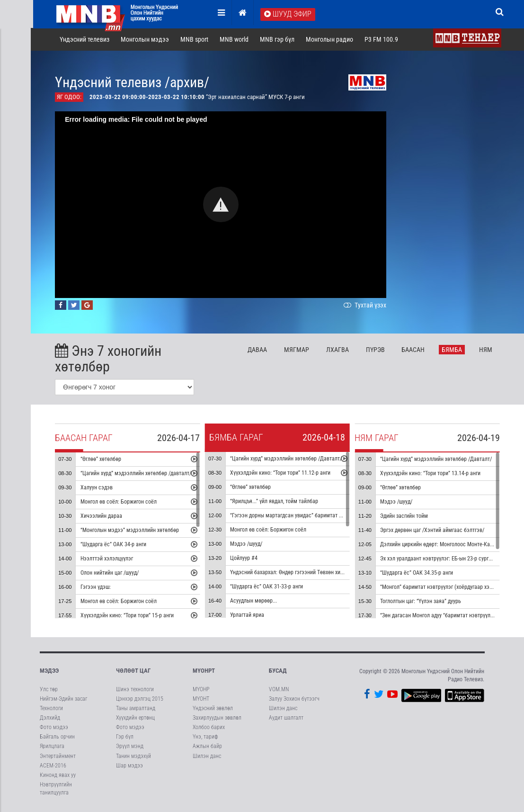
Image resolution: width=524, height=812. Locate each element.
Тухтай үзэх (365, 306)
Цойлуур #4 (245, 559)
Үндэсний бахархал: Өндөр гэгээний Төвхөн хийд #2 (293, 573)
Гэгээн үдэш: (97, 588)
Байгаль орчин (57, 738)
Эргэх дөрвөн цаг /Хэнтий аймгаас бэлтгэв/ (434, 531)
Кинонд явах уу (58, 776)
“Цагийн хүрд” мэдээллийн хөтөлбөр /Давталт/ (287, 460)
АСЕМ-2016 (53, 766)
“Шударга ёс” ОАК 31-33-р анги (268, 587)
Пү (376, 350)
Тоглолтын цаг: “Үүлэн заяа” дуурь (422, 602)
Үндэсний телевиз (86, 40)
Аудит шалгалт (286, 718)
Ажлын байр (207, 747)
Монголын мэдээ (146, 40)
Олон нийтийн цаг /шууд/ (111, 574)
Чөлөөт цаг (133, 672)
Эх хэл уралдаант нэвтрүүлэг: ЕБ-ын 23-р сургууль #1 (445, 559)
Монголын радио (330, 40)
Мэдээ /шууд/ (248, 545)
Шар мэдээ (129, 766)
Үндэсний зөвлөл (213, 709)
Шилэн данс (207, 757)
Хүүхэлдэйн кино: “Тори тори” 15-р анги (128, 616)
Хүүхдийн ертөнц (135, 718)
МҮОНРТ (204, 672)
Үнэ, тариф (205, 738)
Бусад (278, 672)
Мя (298, 350)
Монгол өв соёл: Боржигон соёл (120, 503)
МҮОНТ (201, 699)
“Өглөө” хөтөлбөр (102, 460)
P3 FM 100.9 (382, 40)
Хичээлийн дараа (102, 517)
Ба (414, 350)
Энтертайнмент (58, 757)
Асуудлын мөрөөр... (255, 602)
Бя (453, 350)
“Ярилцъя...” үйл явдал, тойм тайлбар (275, 502)
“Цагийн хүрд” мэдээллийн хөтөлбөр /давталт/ (137, 474)
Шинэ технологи (135, 690)
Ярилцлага (52, 747)
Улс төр (49, 690)
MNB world (235, 40)
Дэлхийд (50, 718)
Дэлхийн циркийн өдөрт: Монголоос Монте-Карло (441, 545)
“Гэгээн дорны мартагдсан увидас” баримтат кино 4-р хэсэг (303, 516)
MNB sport (195, 40)
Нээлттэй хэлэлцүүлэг (108, 559)
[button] (222, 205)
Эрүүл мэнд (130, 747)
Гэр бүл (125, 738)
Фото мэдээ (54, 728)
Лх (338, 350)
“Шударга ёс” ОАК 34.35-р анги (418, 574)
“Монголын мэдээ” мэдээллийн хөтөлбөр (131, 531)
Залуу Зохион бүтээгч (294, 699)
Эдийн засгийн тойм (405, 517)
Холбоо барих (209, 728)
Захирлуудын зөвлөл (217, 718)
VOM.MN (279, 690)
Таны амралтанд (136, 709)
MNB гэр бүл (278, 40)
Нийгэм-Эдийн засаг (63, 699)
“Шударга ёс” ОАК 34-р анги (114, 545)
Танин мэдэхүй (133, 757)
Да (258, 350)
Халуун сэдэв (98, 488)
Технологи (51, 709)
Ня (487, 350)
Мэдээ (49, 672)
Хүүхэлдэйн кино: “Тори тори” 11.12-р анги (282, 474)
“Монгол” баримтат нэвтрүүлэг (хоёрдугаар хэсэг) (441, 588)
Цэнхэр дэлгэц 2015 (140, 699)
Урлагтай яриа (249, 616)
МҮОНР (201, 690)
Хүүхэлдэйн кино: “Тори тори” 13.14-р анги (432, 474)
